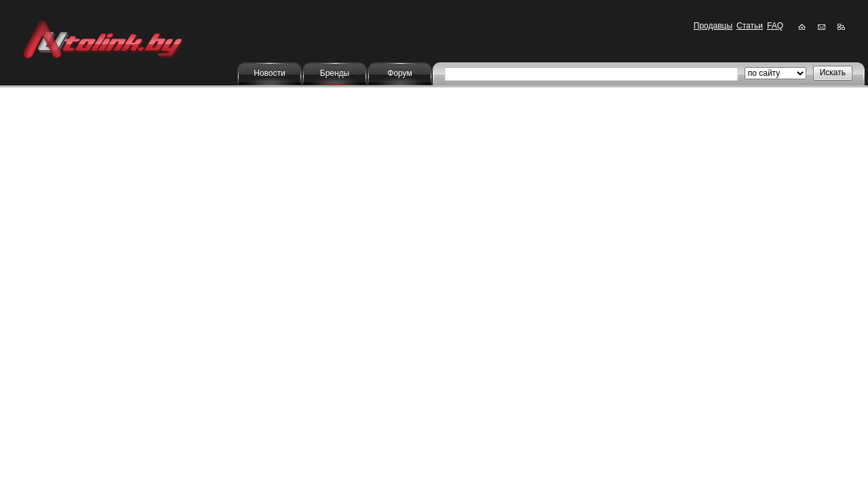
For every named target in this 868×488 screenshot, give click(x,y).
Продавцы (713, 26)
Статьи (750, 26)
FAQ (775, 26)
